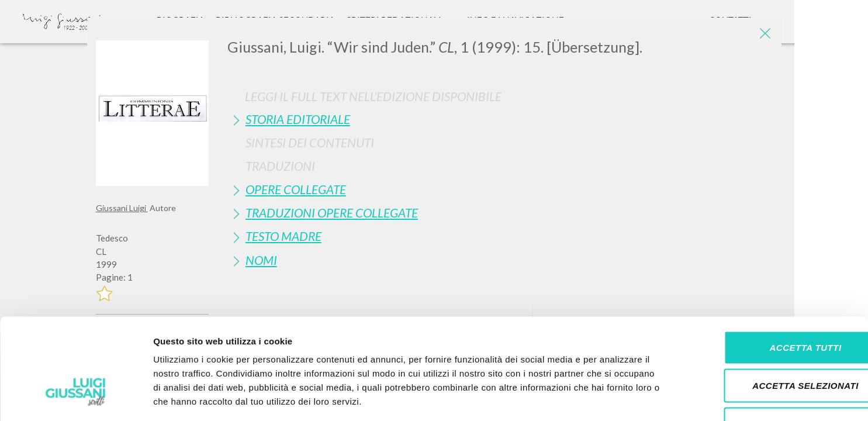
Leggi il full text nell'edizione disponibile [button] (373, 96)
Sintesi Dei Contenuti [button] (310, 142)
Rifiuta (770, 344)
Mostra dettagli (615, 398)
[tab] (500, 119)
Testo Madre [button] (283, 236)
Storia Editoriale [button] (298, 119)
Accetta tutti (770, 268)
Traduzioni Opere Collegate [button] (332, 213)
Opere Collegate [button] (296, 189)
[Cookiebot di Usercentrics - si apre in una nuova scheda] (76, 398)
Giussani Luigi (122, 208)
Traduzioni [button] (280, 166)
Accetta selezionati (770, 306)
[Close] (764, 35)
